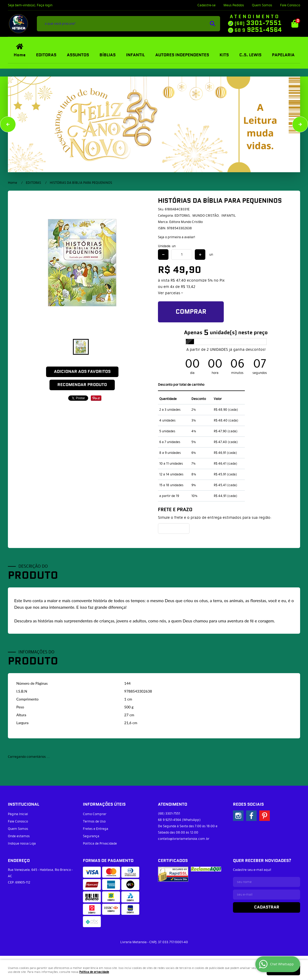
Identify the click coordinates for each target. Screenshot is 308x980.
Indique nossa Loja (22, 844)
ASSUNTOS (78, 55)
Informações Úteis (104, 804)
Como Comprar (95, 814)
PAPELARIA (283, 55)
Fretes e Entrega (96, 829)
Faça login (45, 5)
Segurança (91, 836)
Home (20, 55)
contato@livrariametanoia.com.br (184, 839)
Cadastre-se (207, 5)
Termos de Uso (94, 821)
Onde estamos (19, 836)
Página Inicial (18, 814)
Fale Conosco (290, 5)
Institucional (24, 804)
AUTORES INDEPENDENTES (182, 55)
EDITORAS (46, 55)
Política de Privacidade (100, 844)
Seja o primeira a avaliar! (177, 237)
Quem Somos (262, 5)
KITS (224, 55)
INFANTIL (135, 55)
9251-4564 (258, 30)
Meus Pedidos (234, 5)
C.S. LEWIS (250, 55)
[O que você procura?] (212, 24)
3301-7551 (258, 23)
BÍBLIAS (108, 55)
